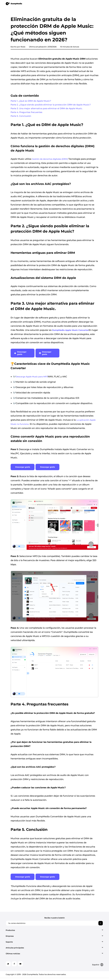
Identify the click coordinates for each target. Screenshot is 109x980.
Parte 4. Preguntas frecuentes (27, 114)
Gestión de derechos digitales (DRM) (50, 161)
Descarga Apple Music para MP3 (32, 378)
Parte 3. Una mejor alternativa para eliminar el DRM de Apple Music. (48, 109)
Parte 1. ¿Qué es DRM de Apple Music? (32, 101)
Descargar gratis (20, 355)
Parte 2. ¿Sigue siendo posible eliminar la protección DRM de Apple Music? (52, 105)
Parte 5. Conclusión (21, 118)
